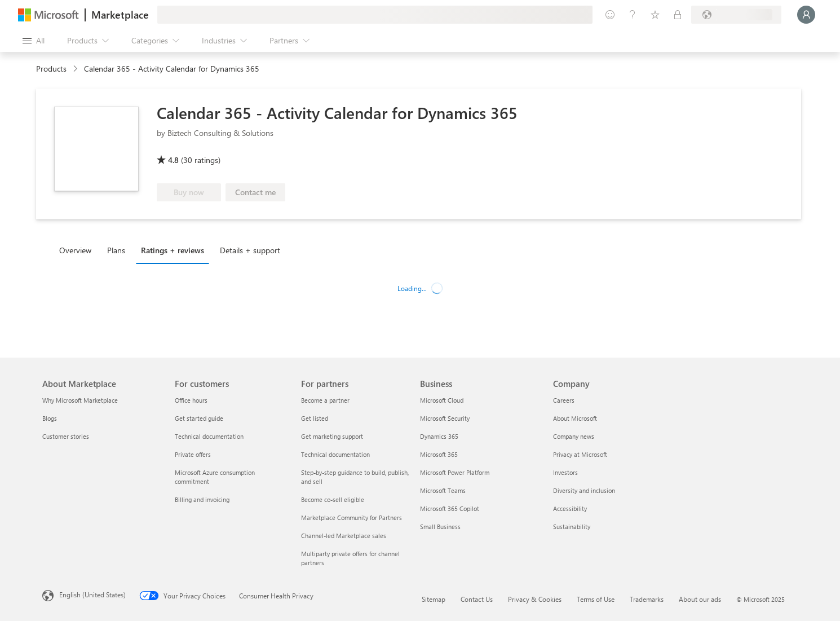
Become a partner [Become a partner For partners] (325, 400)
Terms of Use (596, 599)
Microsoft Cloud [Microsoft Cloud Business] (442, 400)
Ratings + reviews (173, 250)
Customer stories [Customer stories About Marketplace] (66, 436)
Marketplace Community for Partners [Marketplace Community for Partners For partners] (352, 517)
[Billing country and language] (736, 15)
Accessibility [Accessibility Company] (570, 508)
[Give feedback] (610, 15)
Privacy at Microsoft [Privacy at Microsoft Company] (580, 454)
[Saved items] (655, 15)
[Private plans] (678, 15)
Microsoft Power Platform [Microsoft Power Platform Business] (455, 472)
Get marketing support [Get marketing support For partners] (332, 436)
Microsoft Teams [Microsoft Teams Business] (443, 490)
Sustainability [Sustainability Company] (572, 527)
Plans (116, 250)
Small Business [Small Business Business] (440, 527)
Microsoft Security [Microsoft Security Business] (445, 418)
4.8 (173, 160)
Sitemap (434, 599)
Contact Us (477, 599)
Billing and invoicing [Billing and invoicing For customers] (202, 499)
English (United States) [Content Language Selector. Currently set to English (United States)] (92, 594)
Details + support (250, 250)
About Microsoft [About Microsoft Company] (575, 418)
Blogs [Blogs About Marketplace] (50, 418)
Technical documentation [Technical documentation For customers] (209, 436)
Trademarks (647, 599)
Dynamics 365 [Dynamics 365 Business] (439, 436)
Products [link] (51, 69)
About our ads (700, 599)
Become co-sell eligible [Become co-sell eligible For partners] (333, 499)
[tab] (78, 250)
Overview (75, 250)
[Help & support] (633, 15)
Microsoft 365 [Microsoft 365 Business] (439, 454)
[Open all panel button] (34, 41)
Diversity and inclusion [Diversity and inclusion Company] (584, 490)
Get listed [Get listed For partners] (315, 418)
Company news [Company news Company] (574, 436)
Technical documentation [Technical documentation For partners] (335, 454)
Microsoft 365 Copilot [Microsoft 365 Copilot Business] (450, 508)
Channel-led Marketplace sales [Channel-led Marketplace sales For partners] (344, 536)
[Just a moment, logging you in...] (806, 15)
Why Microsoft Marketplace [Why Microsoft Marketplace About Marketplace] (80, 400)
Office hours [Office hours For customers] (191, 400)
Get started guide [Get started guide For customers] (199, 418)
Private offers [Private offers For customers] (193, 454)
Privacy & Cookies (535, 599)
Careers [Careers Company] (564, 400)
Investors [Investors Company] (565, 472)
